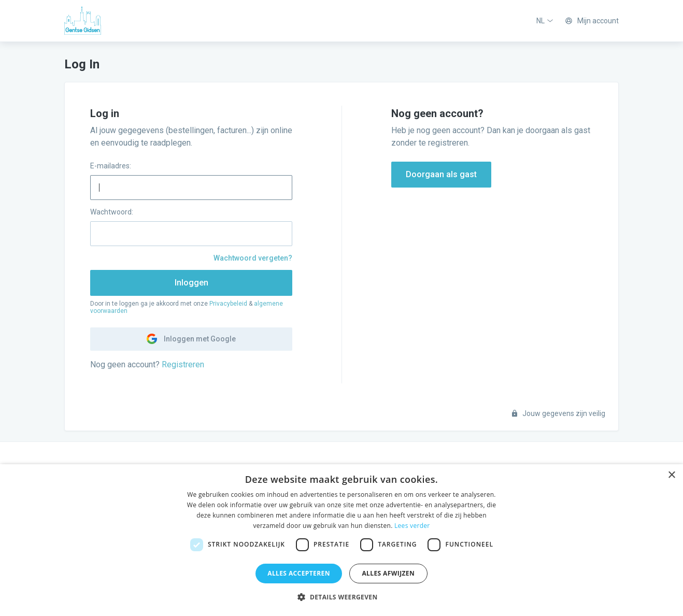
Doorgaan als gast (441, 174)
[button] (341, 597)
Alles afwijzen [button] (388, 573)
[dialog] (341, 540)
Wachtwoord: (112, 212)
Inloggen (191, 283)
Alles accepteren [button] (299, 573)
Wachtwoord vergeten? (253, 258)
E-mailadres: (111, 166)
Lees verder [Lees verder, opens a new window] (412, 526)
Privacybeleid (228, 304)
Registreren (183, 364)
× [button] (671, 475)
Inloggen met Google (191, 339)
